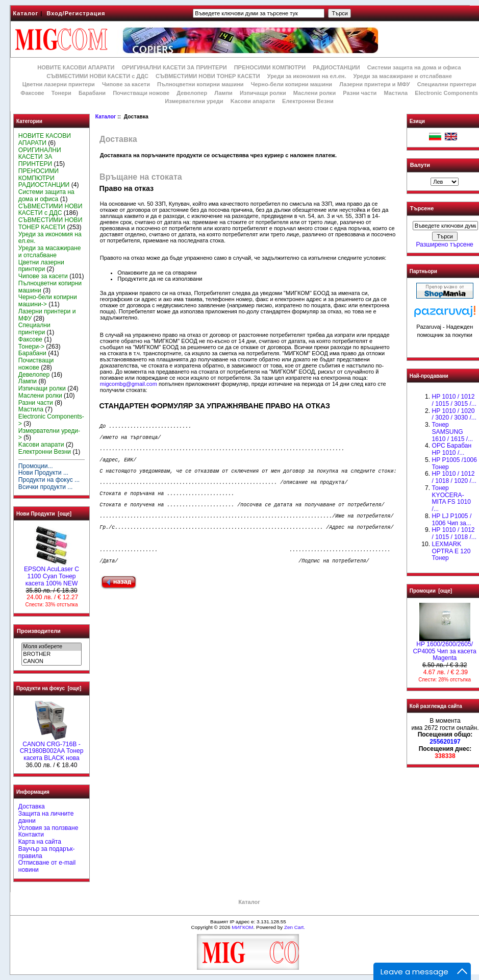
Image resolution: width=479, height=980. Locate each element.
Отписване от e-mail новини (47, 866)
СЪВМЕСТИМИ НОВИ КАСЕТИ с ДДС (97, 76)
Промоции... (36, 466)
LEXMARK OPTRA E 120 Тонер (451, 551)
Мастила (396, 93)
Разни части (360, 93)
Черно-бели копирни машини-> (48, 301)
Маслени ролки (314, 93)
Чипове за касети (126, 84)
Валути (420, 165)
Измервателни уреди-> (49, 434)
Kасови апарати (253, 101)
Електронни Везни (308, 101)
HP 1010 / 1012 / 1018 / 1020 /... (454, 477)
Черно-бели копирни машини (292, 84)
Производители (39, 631)
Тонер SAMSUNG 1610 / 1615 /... (452, 432)
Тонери (61, 93)
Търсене (422, 209)
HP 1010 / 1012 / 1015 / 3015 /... (454, 400)
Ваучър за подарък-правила (47, 852)
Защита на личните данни (46, 817)
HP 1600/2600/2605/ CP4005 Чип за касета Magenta (444, 649)
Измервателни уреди (194, 101)
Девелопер (192, 93)
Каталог (26, 13)
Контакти (31, 835)
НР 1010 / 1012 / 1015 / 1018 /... (454, 533)
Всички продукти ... (46, 487)
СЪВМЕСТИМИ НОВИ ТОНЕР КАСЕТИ (208, 76)
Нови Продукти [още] (44, 514)
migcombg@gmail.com (129, 384)
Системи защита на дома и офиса (414, 67)
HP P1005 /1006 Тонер (454, 463)
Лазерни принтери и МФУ (374, 84)
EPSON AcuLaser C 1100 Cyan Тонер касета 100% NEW (52, 574)
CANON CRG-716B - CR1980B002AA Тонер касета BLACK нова (52, 749)
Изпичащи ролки (263, 93)
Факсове (32, 93)
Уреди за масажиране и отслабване (403, 76)
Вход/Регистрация (76, 13)
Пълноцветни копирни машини (200, 84)
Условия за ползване (48, 828)
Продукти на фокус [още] (49, 688)
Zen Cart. (295, 927)
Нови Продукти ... (43, 473)
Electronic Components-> (51, 420)
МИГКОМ (242, 927)
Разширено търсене (444, 244)
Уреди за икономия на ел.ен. (307, 76)
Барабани (92, 93)
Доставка (32, 806)
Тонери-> (31, 347)
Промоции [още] (431, 591)
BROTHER (51, 654)
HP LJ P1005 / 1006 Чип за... (451, 520)
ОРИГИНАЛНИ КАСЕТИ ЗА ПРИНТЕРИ (174, 67)
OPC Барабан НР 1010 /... (451, 449)
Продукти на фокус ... (49, 480)
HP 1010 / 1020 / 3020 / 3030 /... (454, 414)
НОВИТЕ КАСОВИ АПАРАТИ (76, 67)
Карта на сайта (40, 842)
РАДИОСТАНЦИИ (336, 67)
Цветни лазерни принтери (59, 84)
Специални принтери (447, 84)
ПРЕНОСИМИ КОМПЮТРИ (270, 67)
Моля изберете (51, 647)
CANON (51, 661)
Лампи (223, 93)
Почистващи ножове (141, 93)
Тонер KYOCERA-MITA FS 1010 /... (451, 498)
